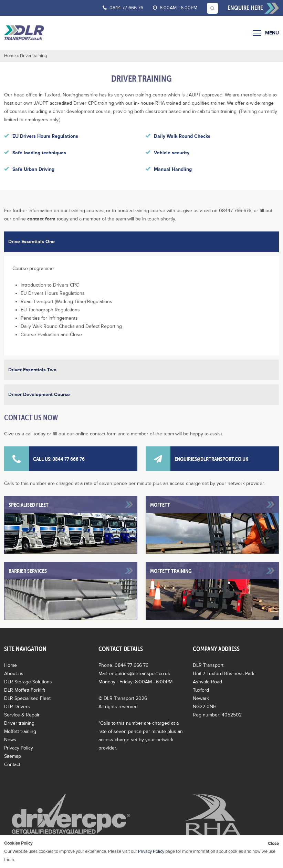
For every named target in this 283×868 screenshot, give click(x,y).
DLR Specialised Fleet (27, 698)
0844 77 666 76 (123, 8)
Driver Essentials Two (32, 370)
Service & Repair (22, 715)
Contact (12, 764)
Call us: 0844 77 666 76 (44, 459)
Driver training (19, 723)
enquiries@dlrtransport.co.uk (197, 459)
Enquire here (253, 8)
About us (14, 674)
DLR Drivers (17, 707)
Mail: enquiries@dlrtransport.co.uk (134, 674)
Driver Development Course (39, 395)
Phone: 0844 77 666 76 (123, 665)
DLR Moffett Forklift (25, 690)
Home (10, 56)
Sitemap (13, 756)
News (10, 740)
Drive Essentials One (32, 242)
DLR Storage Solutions (28, 682)
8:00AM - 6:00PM (175, 8)
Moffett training (20, 731)
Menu (266, 33)
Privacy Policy (19, 748)
